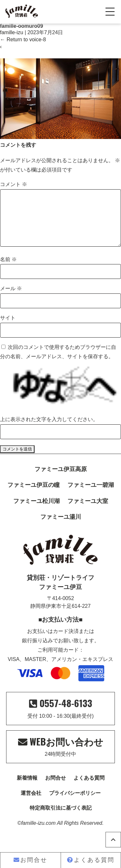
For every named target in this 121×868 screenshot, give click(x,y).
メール (11, 299)
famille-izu (12, 32)
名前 (8, 270)
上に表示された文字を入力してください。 (49, 430)
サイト (8, 328)
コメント (14, 184)
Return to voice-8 (23, 39)
